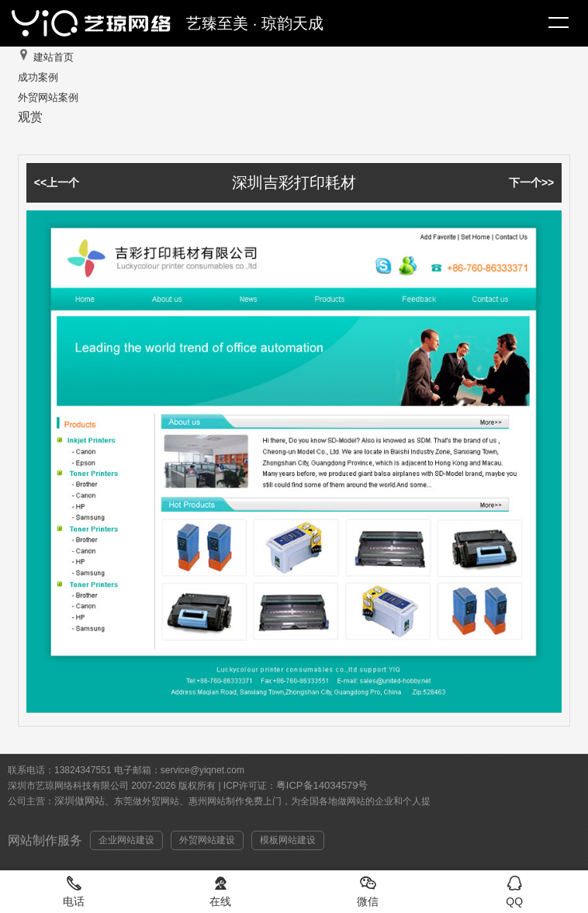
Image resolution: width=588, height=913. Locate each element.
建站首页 (54, 57)
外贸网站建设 (207, 840)
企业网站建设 (126, 840)
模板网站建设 (288, 840)
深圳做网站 (80, 801)
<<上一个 (57, 182)
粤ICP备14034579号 (322, 785)
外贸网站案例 (48, 97)
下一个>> (531, 182)
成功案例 (38, 77)
